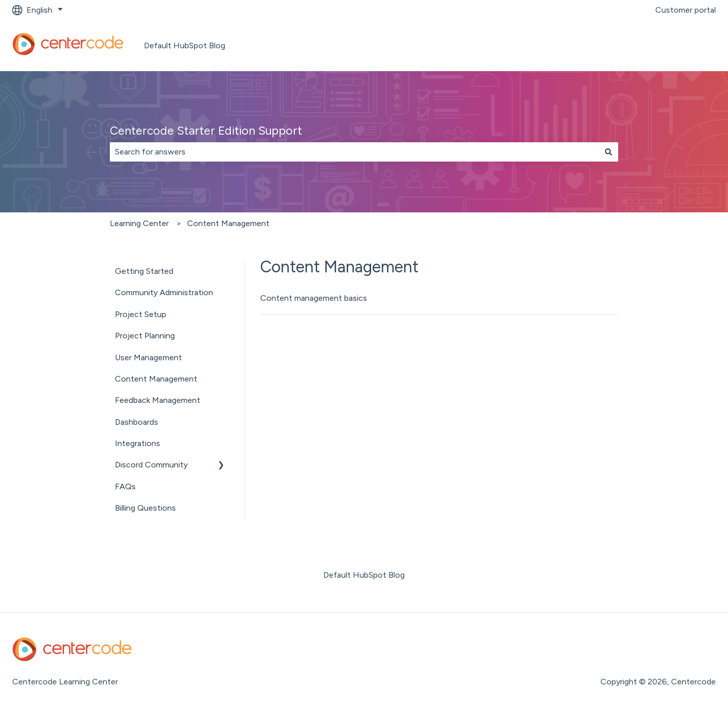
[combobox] (354, 152)
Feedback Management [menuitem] (158, 400)
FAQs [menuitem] (125, 486)
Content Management (228, 223)
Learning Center (139, 223)
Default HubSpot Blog (185, 45)
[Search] (609, 152)
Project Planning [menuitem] (145, 336)
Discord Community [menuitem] (151, 465)
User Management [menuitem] (148, 357)
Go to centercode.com (663, 45)
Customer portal (686, 10)
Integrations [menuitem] (138, 443)
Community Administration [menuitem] (164, 292)
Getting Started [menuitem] (144, 271)
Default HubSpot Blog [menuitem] (364, 575)
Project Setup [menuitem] (141, 314)
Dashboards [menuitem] (136, 422)
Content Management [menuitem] (156, 379)
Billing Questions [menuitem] (145, 508)
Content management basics (314, 298)
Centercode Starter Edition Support (206, 131)
